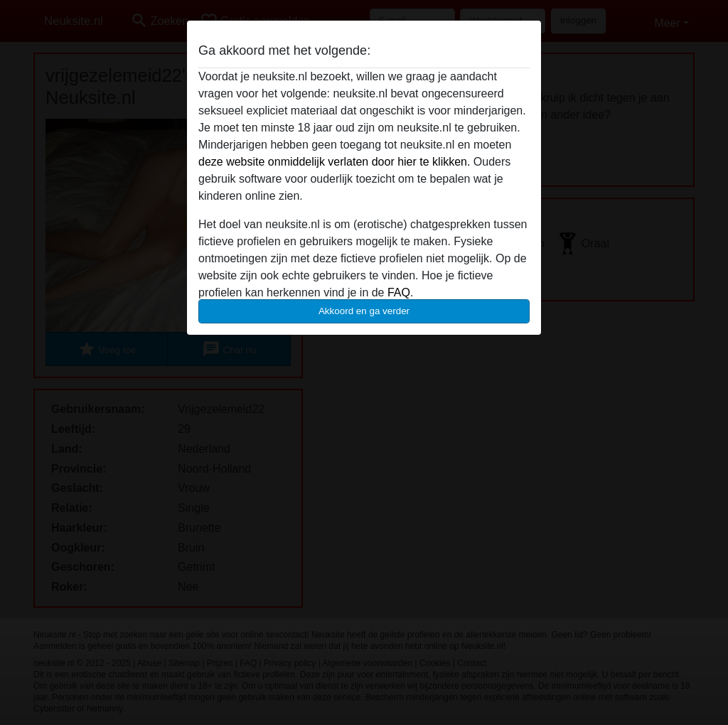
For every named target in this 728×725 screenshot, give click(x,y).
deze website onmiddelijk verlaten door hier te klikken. (334, 162)
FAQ (399, 292)
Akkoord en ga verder (364, 311)
